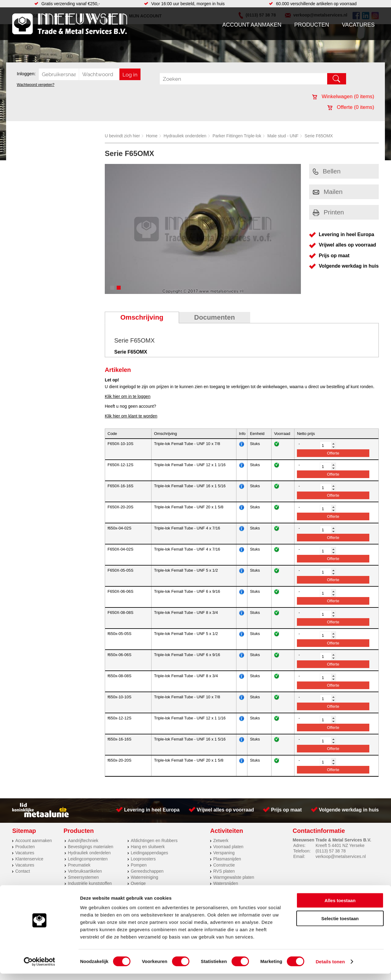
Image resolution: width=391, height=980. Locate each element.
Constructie (224, 865)
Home (152, 136)
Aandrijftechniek (83, 841)
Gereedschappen (147, 871)
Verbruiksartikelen (85, 871)
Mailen (328, 192)
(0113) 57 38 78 (331, 851)
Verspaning (224, 853)
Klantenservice (29, 859)
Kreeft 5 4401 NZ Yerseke (340, 845)
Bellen (327, 171)
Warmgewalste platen (234, 877)
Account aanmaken (252, 25)
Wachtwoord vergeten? (36, 85)
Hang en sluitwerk (148, 847)
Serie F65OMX (319, 136)
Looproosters (143, 859)
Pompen (139, 865)
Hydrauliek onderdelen (185, 136)
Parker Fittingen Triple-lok (237, 136)
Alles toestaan (340, 907)
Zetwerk (221, 841)
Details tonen (330, 968)
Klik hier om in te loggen (128, 396)
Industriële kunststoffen (90, 883)
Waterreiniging (144, 877)
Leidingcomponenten (88, 859)
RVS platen (224, 871)
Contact (23, 871)
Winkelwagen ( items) (343, 97)
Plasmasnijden (227, 859)
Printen (329, 212)
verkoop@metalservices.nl (341, 856)
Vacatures (358, 25)
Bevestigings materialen (91, 847)
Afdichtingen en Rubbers (154, 841)
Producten (312, 25)
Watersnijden (226, 883)
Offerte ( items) (351, 107)
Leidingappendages (149, 853)
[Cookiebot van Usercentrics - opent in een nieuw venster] (40, 968)
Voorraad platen (228, 847)
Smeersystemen (83, 877)
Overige (138, 883)
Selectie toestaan (340, 925)
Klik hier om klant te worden (131, 416)
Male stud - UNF (283, 136)
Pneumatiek (79, 865)
